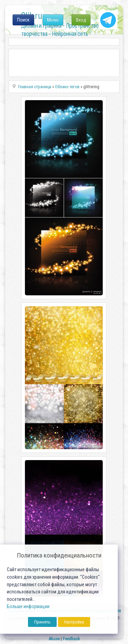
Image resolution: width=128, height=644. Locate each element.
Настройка (74, 622)
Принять (42, 622)
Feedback (71, 639)
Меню (53, 20)
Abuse (54, 639)
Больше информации (28, 607)
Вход (81, 20)
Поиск (23, 20)
